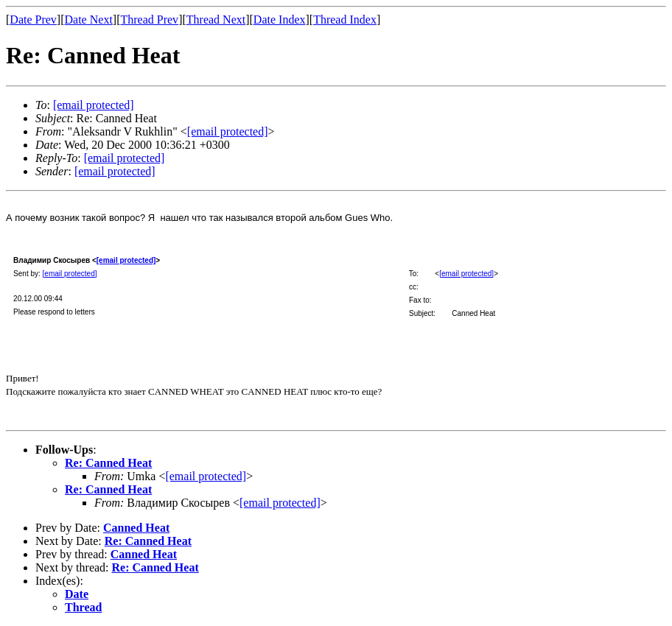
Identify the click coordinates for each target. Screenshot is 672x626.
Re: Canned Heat (108, 463)
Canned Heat (136, 528)
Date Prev (33, 20)
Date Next (89, 20)
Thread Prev (149, 20)
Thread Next (216, 20)
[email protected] (126, 260)
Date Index (280, 20)
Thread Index (345, 20)
